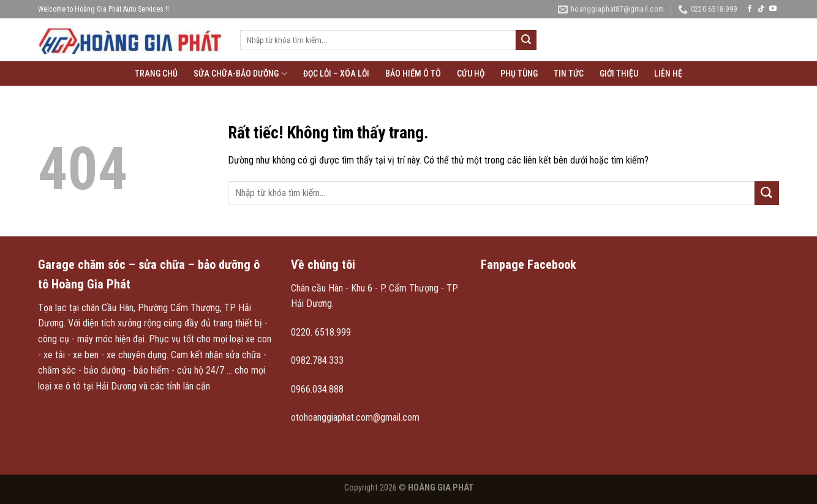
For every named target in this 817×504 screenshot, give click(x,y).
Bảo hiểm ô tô (413, 73)
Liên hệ (668, 73)
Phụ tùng (519, 73)
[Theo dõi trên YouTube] (773, 9)
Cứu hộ (471, 73)
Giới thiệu (619, 73)
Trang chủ (156, 73)
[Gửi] (526, 40)
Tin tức (569, 73)
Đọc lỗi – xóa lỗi (336, 73)
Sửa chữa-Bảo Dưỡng (240, 74)
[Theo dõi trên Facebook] (750, 9)
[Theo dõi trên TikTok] (761, 9)
